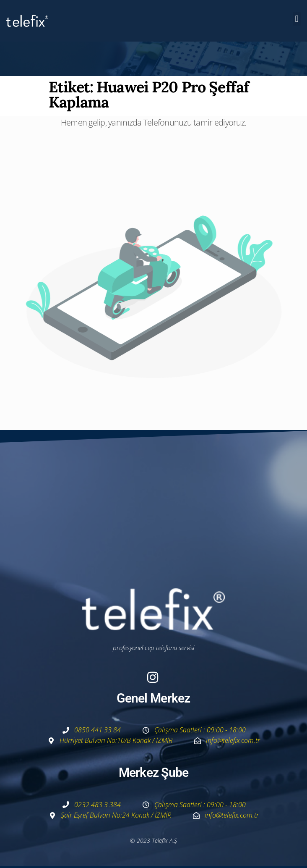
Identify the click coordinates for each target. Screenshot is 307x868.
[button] (297, 19)
